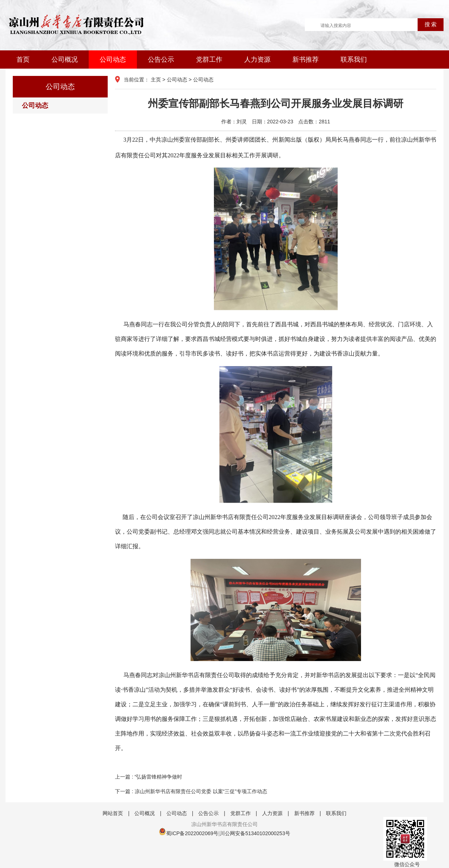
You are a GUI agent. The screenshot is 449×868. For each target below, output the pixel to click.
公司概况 (65, 59)
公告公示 (161, 59)
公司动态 (113, 59)
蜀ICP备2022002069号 (192, 833)
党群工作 (209, 59)
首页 (23, 59)
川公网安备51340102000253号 (255, 833)
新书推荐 (306, 59)
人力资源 (257, 59)
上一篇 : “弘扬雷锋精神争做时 (149, 777)
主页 (156, 80)
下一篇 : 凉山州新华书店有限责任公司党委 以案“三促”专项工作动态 (191, 791)
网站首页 (113, 813)
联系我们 (354, 59)
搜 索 (431, 24)
